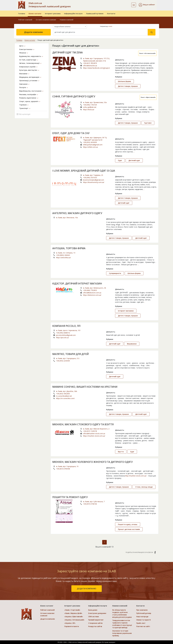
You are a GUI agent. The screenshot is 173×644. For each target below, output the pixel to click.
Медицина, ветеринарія (29, 77)
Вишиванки (132, 344)
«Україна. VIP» (70, 623)
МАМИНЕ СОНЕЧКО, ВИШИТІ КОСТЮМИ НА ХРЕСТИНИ (85, 387)
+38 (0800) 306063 (63, 255)
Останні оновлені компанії (46, 20)
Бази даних (93, 610)
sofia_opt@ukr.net (90, 107)
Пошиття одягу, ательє (128, 524)
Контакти (111, 14)
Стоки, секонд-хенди (144, 487)
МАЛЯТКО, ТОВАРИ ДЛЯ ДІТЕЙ (71, 354)
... (148, 72)
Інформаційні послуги (73, 14)
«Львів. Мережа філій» (73, 613)
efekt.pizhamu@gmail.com (93, 145)
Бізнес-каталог (35, 14)
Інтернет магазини (126, 311)
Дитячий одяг (134, 160)
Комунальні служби (27, 67)
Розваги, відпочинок (28, 98)
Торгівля (23, 105)
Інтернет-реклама (53, 14)
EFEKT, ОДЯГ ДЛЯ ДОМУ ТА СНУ (71, 133)
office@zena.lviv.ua (90, 65)
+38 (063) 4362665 (63, 394)
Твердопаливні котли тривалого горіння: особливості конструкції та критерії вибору (122, 624)
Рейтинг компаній (25, 20)
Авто (21, 46)
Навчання (23, 84)
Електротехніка (26, 49)
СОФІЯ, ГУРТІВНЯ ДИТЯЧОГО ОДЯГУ (74, 96)
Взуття (121, 452)
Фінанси (23, 53)
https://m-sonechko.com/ (65, 398)
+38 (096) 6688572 (63, 333)
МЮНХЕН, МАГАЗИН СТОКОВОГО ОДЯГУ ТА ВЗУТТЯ (83, 424)
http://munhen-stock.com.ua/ (136, 476)
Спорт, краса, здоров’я (29, 101)
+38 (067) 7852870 (90, 63)
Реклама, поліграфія (28, 94)
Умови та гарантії (143, 620)
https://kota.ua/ (89, 109)
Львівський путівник (95, 14)
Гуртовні (148, 123)
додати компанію (87, 589)
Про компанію (142, 610)
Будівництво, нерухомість (30, 56)
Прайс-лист (141, 623)
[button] (147, 5)
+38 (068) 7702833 (90, 290)
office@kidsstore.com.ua (92, 293)
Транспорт (24, 108)
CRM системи (93, 617)
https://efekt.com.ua (90, 147)
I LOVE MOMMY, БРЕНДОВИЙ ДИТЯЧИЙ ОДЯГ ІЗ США (84, 171)
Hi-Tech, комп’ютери (28, 60)
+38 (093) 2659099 (90, 142)
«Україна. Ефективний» (74, 617)
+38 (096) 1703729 (90, 105)
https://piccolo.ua (62, 337)
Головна (22, 14)
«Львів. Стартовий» (72, 610)
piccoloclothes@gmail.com (66, 335)
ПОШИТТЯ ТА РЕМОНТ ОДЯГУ (70, 497)
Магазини (23, 74)
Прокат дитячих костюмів (129, 529)
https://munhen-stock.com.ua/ (94, 436)
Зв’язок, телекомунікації (29, 63)
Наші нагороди (142, 617)
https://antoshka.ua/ (63, 257)
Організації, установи (28, 81)
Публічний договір (144, 613)
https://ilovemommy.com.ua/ (94, 182)
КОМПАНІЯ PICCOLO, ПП (66, 326)
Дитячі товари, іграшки (128, 86)
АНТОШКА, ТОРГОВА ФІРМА (69, 248)
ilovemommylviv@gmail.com (94, 180)
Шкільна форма (124, 81)
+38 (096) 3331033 (90, 177)
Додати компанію (33, 32)
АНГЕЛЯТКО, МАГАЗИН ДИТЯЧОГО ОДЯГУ (77, 213)
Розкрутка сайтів (95, 626)
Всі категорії (23, 114)
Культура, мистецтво (28, 70)
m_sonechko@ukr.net (64, 396)
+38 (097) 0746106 (90, 504)
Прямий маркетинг (96, 620)
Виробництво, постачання (30, 91)
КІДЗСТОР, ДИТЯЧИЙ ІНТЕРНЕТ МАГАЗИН (77, 283)
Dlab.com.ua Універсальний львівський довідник (50, 5)
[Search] (100, 32)
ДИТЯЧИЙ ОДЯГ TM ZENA (68, 52)
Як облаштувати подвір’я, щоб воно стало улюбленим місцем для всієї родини (122, 614)
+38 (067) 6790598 (63, 469)
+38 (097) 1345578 (90, 431)
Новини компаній (67, 20)
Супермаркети (115, 273)
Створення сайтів (95, 623)
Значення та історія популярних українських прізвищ (122, 633)
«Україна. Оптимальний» (74, 620)
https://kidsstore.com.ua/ (92, 295)
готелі (110, 26)
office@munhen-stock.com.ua (94, 434)
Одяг (120, 160)
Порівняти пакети (72, 626)
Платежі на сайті (143, 626)
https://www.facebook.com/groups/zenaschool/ (96, 68)
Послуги (23, 87)
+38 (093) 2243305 (63, 361)
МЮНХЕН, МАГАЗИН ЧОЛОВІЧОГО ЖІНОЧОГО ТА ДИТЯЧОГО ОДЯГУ (93, 462)
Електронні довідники (97, 613)
